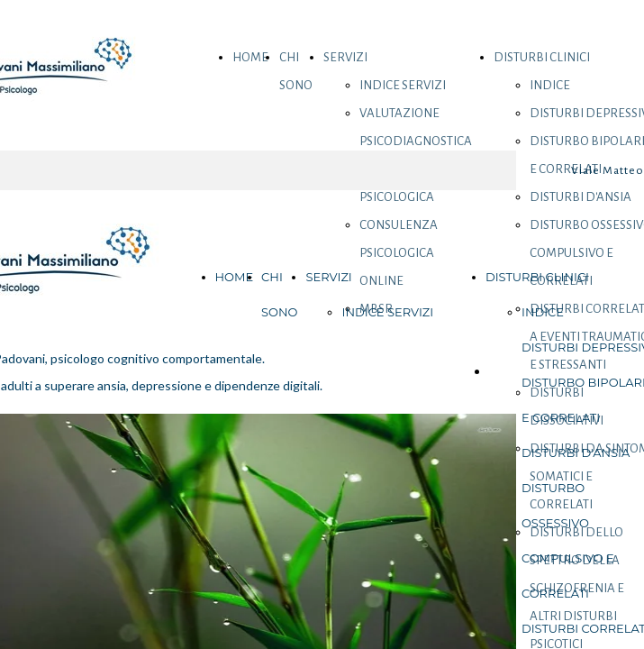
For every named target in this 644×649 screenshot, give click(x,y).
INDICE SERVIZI (403, 85)
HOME (250, 57)
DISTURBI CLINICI (542, 57)
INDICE (550, 85)
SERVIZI (345, 57)
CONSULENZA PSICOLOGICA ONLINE (399, 253)
